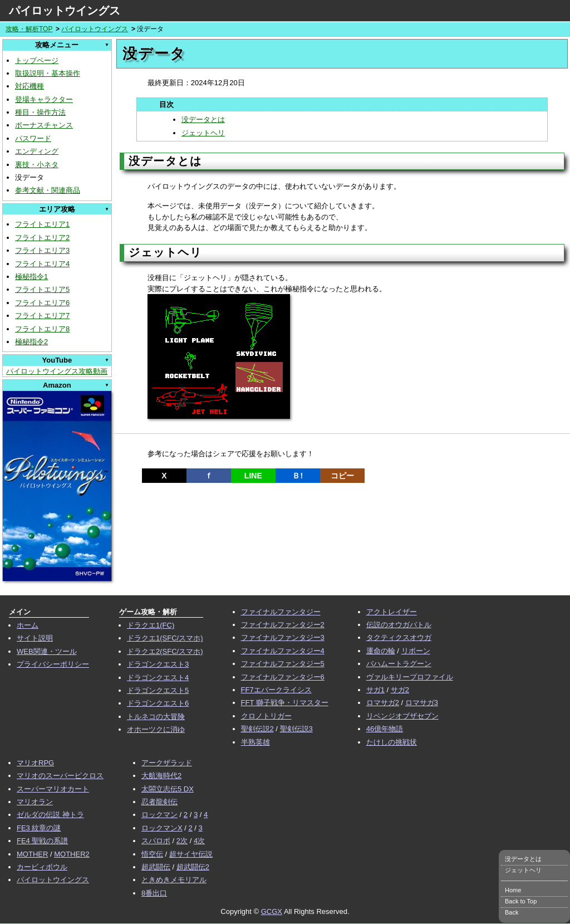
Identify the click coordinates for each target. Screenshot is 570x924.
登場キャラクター (44, 99)
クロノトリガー (266, 716)
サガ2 (400, 690)
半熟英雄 (255, 742)
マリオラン (35, 802)
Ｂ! (298, 476)
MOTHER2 (72, 854)
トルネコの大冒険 (156, 717)
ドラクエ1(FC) (151, 625)
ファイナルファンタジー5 (283, 664)
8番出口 (154, 893)
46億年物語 (385, 729)
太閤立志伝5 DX (168, 789)
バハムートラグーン (399, 664)
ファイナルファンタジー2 (283, 625)
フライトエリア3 (42, 250)
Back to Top (521, 901)
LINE (253, 476)
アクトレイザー (392, 612)
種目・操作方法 (40, 112)
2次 (182, 841)
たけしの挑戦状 (392, 742)
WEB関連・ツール (47, 651)
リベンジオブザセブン (402, 716)
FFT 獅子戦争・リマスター (285, 703)
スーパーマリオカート (53, 789)
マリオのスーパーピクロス (60, 776)
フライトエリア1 (42, 224)
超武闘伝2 (193, 867)
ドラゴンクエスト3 (158, 664)
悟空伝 (152, 854)
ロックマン (159, 815)
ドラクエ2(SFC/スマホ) (165, 651)
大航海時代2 (161, 776)
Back (512, 912)
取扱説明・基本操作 (48, 73)
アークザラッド (167, 763)
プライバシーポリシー (53, 664)
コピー (342, 476)
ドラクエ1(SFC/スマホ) (165, 638)
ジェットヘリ (203, 133)
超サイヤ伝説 (191, 854)
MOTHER (32, 854)
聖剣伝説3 (296, 729)
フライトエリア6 (42, 303)
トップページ (37, 60)
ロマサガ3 (422, 703)
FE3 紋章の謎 (39, 828)
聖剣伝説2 (257, 729)
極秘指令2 (31, 342)
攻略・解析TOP (29, 29)
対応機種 (30, 86)
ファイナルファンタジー (281, 612)
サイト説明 (35, 638)
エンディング (37, 151)
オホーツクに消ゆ (156, 729)
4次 (199, 841)
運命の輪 (381, 651)
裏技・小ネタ (37, 165)
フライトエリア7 (42, 316)
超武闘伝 (156, 867)
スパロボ (156, 841)
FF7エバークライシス (276, 690)
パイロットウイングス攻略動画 (57, 371)
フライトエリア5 (42, 289)
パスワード (33, 138)
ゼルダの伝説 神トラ (50, 815)
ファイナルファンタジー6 (283, 677)
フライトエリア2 (42, 238)
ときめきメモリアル (174, 880)
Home (513, 890)
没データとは (203, 119)
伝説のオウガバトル (399, 625)
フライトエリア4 (42, 264)
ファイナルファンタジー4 (283, 651)
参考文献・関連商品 (48, 190)
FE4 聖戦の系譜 (42, 841)
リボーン (416, 651)
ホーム (28, 625)
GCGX (272, 911)
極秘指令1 (31, 277)
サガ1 (375, 690)
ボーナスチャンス (44, 125)
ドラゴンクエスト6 (158, 703)
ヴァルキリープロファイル (410, 677)
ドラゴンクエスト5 (158, 690)
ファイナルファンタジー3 (283, 637)
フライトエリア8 (42, 329)
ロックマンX (162, 828)
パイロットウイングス (65, 11)
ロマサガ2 (383, 703)
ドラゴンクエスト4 (158, 678)
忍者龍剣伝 (159, 802)
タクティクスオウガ (399, 637)
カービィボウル (42, 867)
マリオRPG (35, 763)
